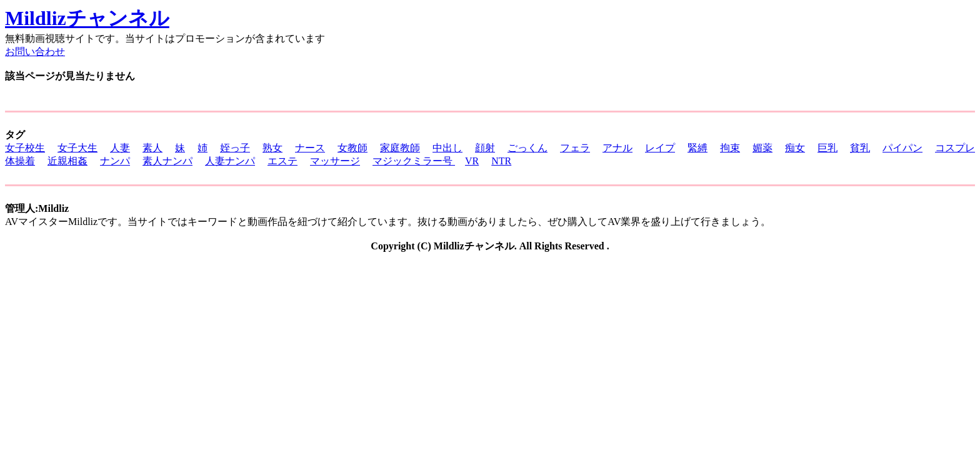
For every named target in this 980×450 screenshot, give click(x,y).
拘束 (730, 148)
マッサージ (335, 161)
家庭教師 (400, 148)
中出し (447, 148)
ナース (310, 148)
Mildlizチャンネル (87, 18)
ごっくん (527, 148)
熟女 (272, 148)
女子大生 (77, 148)
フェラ (575, 148)
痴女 (795, 148)
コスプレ (955, 148)
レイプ (660, 148)
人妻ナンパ (230, 161)
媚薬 (762, 148)
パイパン (902, 148)
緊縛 (697, 148)
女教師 (352, 148)
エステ (282, 161)
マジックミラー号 (414, 161)
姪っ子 (235, 148)
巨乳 (827, 148)
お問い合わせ (35, 52)
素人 (152, 148)
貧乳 (860, 148)
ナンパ (115, 161)
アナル (617, 148)
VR (472, 161)
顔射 (485, 148)
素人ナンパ (167, 161)
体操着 (20, 161)
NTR (501, 161)
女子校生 (25, 148)
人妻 (120, 148)
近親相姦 (67, 161)
